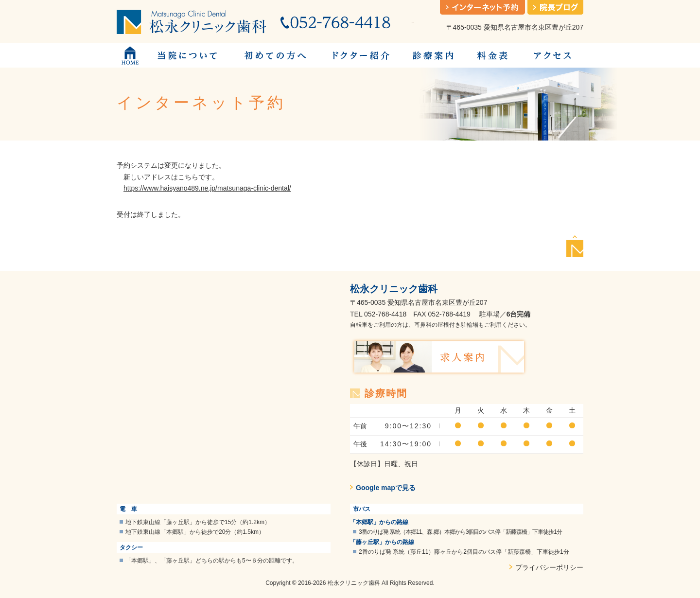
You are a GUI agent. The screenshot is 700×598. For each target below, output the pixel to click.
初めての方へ (275, 55)
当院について (187, 55)
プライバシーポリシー (549, 567)
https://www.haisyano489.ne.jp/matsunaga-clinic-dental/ (207, 188)
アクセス (552, 55)
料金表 (492, 55)
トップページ (130, 55)
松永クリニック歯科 (394, 289)
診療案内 (433, 55)
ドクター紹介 (360, 55)
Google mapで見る (386, 488)
